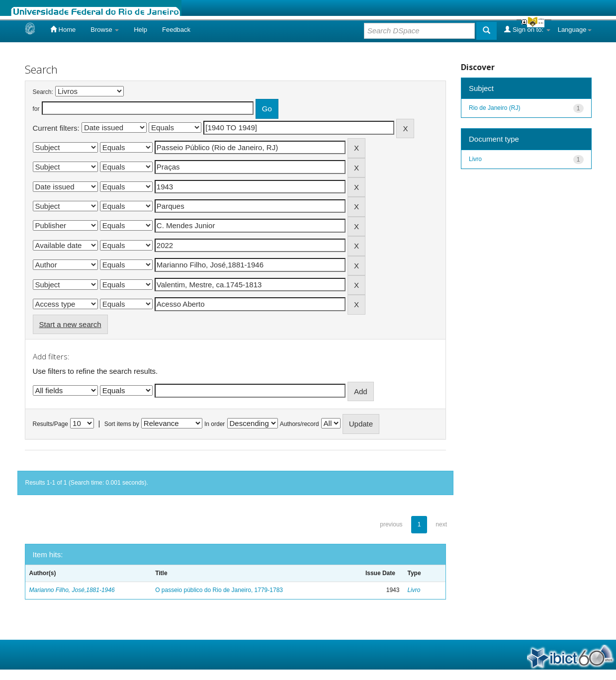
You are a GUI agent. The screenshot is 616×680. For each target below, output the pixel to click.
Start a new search (70, 324)
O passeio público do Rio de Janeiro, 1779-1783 (219, 590)
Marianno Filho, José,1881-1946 (72, 590)
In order (215, 424)
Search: (43, 92)
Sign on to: (527, 29)
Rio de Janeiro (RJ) (494, 108)
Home (63, 29)
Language (575, 30)
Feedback (176, 30)
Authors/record (300, 424)
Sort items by (122, 424)
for (36, 109)
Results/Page (50, 424)
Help (140, 30)
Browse (105, 30)
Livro (414, 590)
